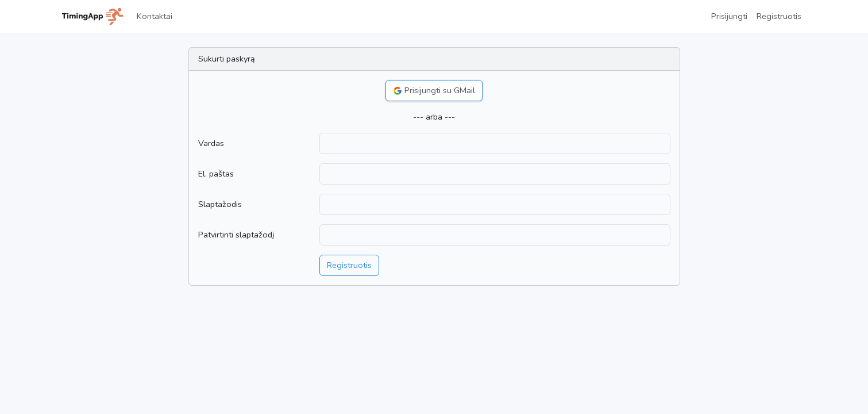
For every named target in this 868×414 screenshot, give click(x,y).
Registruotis (779, 16)
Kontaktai (155, 16)
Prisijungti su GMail (434, 90)
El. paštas (216, 174)
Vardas (211, 143)
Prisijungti (729, 16)
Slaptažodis (220, 204)
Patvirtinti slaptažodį (236, 235)
